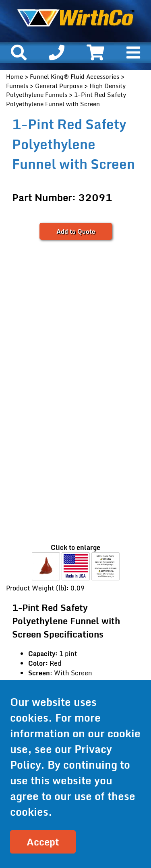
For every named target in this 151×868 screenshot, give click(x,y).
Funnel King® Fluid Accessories (74, 76)
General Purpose (59, 86)
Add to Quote (76, 231)
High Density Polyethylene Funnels (66, 90)
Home (14, 76)
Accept (43, 842)
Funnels (17, 86)
